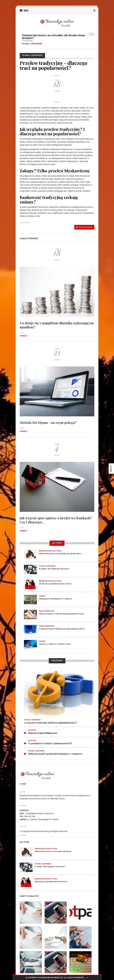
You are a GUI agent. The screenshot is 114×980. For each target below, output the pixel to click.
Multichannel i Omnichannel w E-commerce (56, 599)
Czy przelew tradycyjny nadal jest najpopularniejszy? (50, 723)
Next (93, 34)
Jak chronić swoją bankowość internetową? (55, 584)
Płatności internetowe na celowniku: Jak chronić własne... (61, 553)
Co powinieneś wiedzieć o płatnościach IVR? (50, 743)
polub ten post (84, 227)
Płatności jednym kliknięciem (43, 733)
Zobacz (25, 336)
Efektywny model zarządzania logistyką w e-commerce (55, 754)
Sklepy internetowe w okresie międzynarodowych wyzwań (61, 614)
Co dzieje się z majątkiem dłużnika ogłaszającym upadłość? (57, 325)
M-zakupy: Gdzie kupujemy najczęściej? (54, 569)
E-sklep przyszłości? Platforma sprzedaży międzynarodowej (62, 629)
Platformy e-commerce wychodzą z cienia (55, 644)
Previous (90, 34)
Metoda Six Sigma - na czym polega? (48, 422)
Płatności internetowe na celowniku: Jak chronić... (54, 851)
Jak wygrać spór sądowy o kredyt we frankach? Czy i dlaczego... (56, 520)
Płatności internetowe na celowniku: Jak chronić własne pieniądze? (54, 37)
